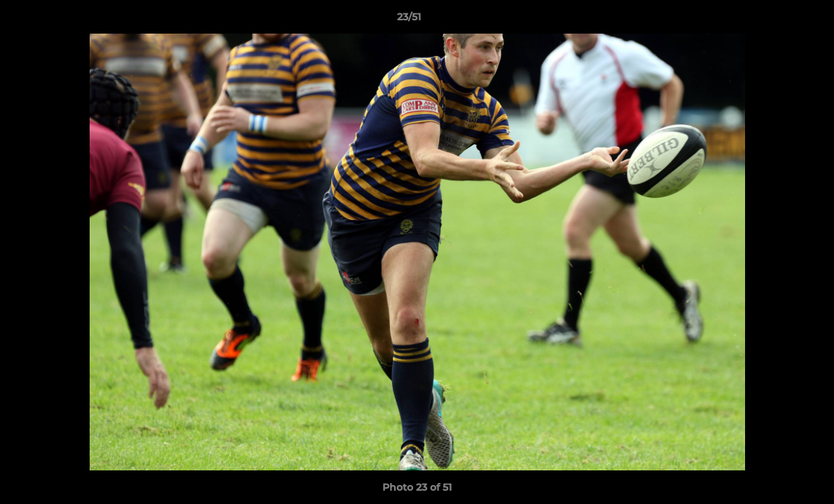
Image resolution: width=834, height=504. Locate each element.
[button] (775, 20)
